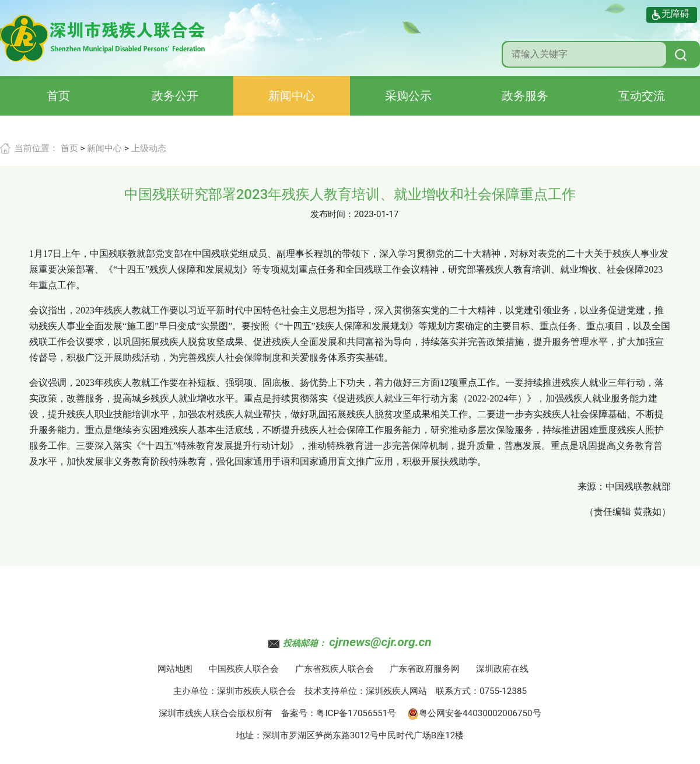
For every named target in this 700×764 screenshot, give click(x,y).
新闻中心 (292, 96)
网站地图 (175, 669)
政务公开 (175, 96)
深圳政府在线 (502, 669)
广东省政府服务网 (425, 669)
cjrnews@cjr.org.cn (380, 642)
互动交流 (642, 96)
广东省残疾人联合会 (335, 669)
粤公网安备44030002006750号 (474, 713)
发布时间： (332, 214)
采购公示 (408, 96)
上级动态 (149, 148)
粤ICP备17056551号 (356, 713)
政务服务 (525, 96)
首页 (58, 96)
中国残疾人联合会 (244, 669)
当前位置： (36, 148)
